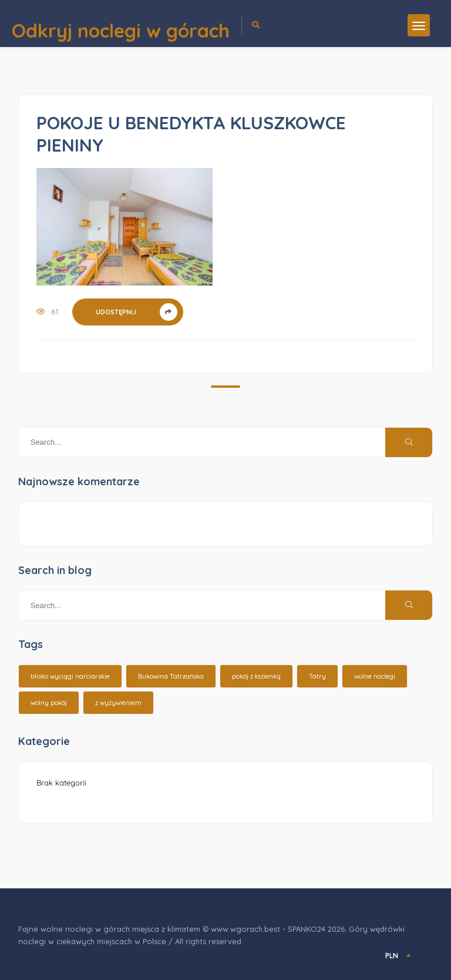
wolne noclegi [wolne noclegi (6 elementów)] (375, 676)
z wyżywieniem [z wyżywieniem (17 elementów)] (118, 703)
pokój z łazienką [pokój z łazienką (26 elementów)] (256, 676)
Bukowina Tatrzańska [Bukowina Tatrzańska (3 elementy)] (171, 676)
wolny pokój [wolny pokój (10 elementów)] (49, 703)
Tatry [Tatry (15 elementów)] (317, 676)
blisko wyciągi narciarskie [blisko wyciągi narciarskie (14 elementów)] (70, 676)
